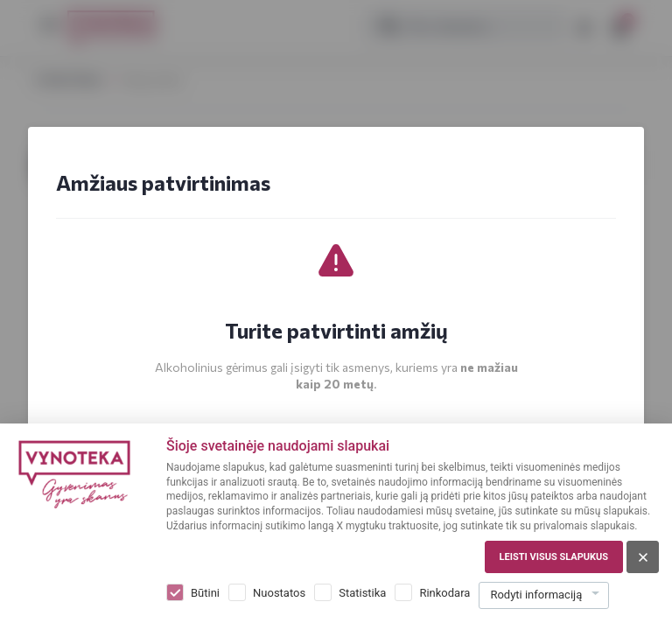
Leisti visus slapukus (554, 557)
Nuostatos (279, 593)
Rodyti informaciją (536, 595)
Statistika (362, 593)
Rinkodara (444, 593)
